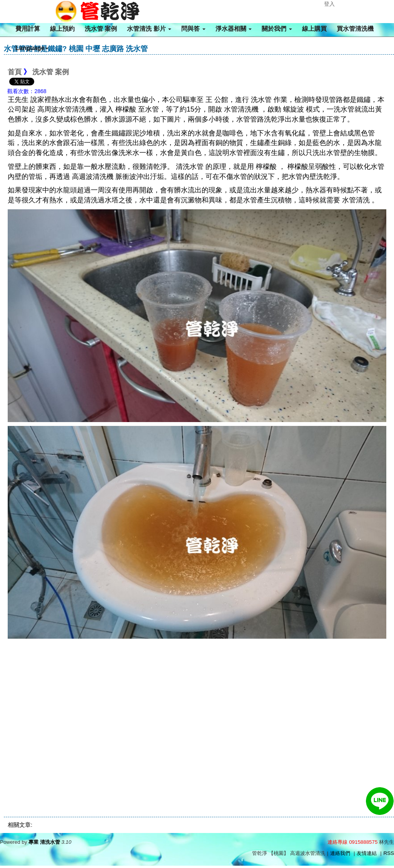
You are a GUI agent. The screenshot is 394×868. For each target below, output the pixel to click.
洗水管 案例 (101, 29)
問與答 (193, 29)
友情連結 (367, 853)
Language (32, 48)
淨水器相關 (234, 29)
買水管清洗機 (355, 29)
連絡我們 (340, 853)
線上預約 (62, 29)
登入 (329, 4)
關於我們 (277, 29)
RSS (389, 853)
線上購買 (314, 29)
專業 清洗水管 (44, 842)
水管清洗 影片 (149, 29)
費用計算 (28, 29)
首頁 (15, 72)
